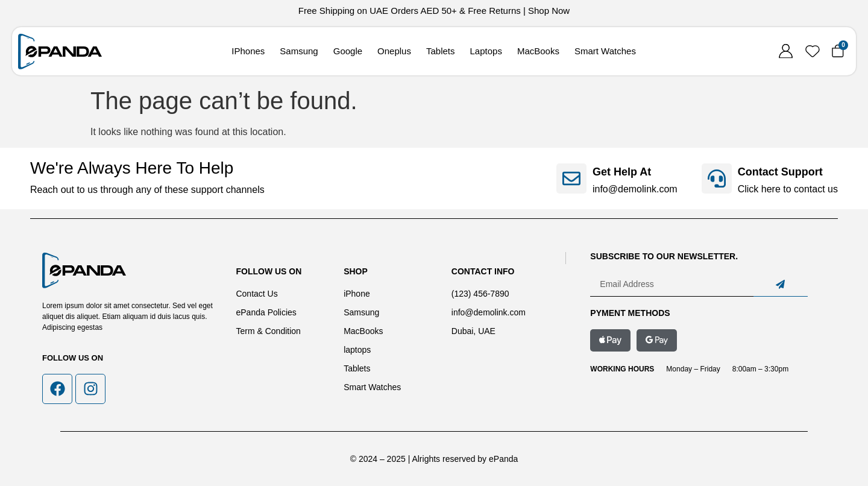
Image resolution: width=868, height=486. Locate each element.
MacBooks (538, 51)
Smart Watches (605, 51)
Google (348, 51)
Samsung (299, 51)
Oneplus (394, 51)
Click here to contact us (788, 189)
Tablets (441, 51)
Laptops (486, 51)
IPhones (248, 51)
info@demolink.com (635, 189)
